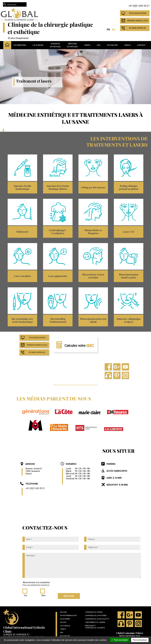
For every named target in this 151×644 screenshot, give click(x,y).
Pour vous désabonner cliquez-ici (36, 585)
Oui (25, 595)
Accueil (63, 612)
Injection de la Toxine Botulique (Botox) (58, 187)
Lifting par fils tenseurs (93, 187)
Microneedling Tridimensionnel (58, 320)
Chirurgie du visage (94, 612)
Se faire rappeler (137, 28)
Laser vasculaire (22, 276)
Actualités (112, 45)
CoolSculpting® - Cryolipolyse (58, 232)
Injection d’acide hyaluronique (22, 187)
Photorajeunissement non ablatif (93, 320)
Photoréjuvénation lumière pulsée (129, 276)
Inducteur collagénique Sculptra (129, 320)
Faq (99, 45)
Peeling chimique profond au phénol (129, 187)
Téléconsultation (138, 13)
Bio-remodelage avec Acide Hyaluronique (22, 320)
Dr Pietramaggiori (68, 615)
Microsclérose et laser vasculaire (93, 276)
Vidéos (127, 45)
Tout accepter (120, 640)
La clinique (38, 45)
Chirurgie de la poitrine (96, 615)
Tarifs (87, 45)
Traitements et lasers (95, 622)
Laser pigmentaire (58, 276)
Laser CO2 (129, 232)
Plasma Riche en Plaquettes (93, 232)
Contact (141, 45)
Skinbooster (22, 232)
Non (44, 595)
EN (114, 30)
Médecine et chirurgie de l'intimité (95, 627)
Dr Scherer (65, 619)
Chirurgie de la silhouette (97, 619)
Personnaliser (140, 640)
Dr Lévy (63, 622)
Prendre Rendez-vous (138, 21)
